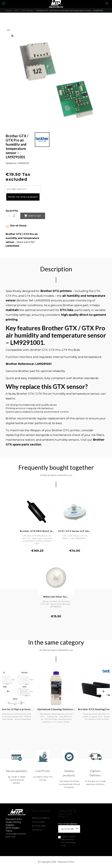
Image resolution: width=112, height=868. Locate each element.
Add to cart (33, 216)
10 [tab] (76, 744)
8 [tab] (67, 744)
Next (103, 691)
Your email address (68, 824)
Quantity (12, 211)
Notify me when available (23, 197)
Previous (8, 691)
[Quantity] (11, 216)
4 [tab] (49, 744)
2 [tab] (41, 744)
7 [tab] (63, 744)
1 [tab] (36, 744)
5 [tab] (54, 744)
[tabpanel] (56, 697)
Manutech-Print (66, 862)
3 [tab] (45, 744)
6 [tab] (58, 744)
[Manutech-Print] (56, 4)
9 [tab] (71, 744)
